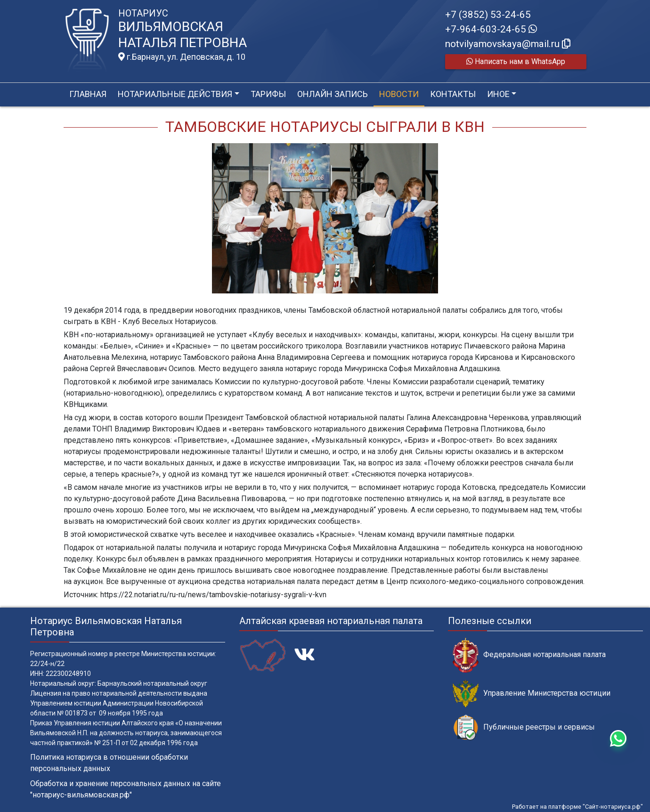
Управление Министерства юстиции (532, 694)
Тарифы (268, 94)
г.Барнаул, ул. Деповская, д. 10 (182, 57)
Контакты (453, 94)
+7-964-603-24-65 (491, 29)
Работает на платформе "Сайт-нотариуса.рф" (577, 807)
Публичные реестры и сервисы (524, 727)
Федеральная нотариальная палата (529, 655)
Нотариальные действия (175, 94)
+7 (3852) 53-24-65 (488, 15)
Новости (399, 94)
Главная (88, 94)
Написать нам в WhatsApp (516, 61)
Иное (498, 94)
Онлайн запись (333, 94)
